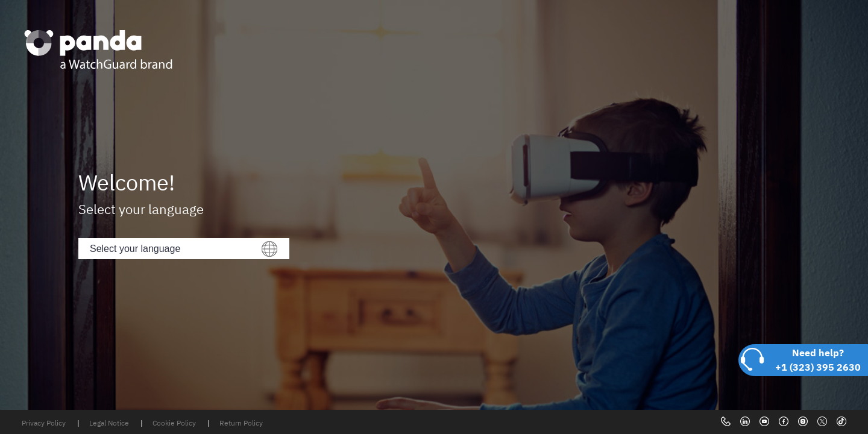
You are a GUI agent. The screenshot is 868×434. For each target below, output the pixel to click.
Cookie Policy (175, 423)
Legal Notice (110, 423)
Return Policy (241, 423)
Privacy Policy (45, 423)
